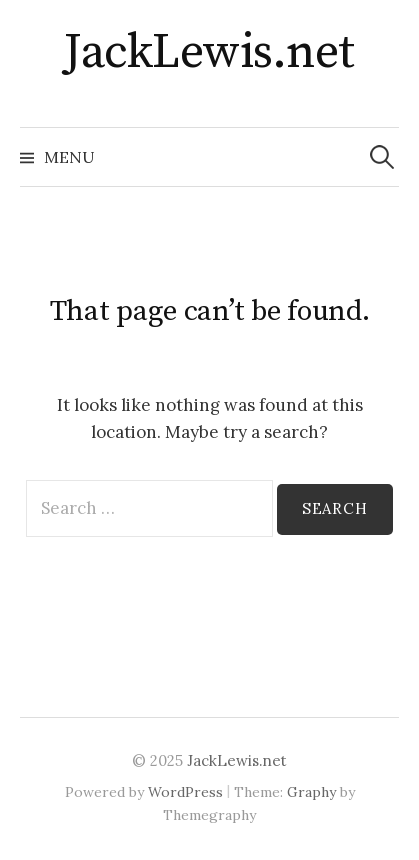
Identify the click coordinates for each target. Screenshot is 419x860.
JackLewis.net (209, 53)
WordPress (185, 792)
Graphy (311, 792)
